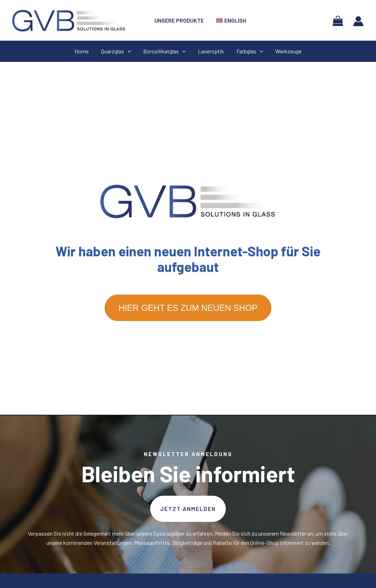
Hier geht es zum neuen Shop (188, 308)
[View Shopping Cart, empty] (338, 20)
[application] (129, 51)
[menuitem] (230, 21)
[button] (188, 509)
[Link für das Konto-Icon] (358, 21)
